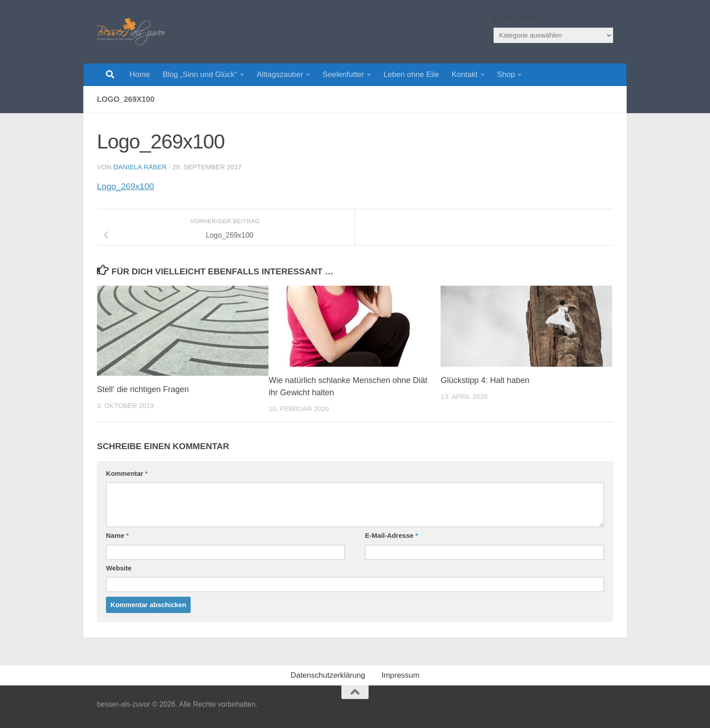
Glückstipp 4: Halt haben (485, 380)
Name (117, 536)
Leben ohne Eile (411, 74)
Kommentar (127, 474)
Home (140, 74)
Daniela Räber (140, 167)
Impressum (401, 675)
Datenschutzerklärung (328, 675)
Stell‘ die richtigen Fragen (143, 389)
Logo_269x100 (125, 186)
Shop (506, 74)
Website (119, 568)
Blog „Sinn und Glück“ (200, 74)
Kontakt (464, 74)
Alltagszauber (280, 74)
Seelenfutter (343, 74)
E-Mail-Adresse (391, 536)
